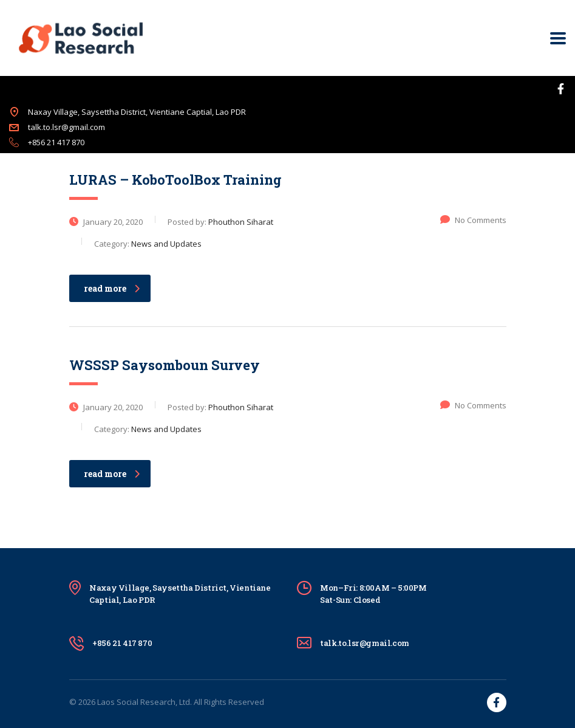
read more (112, 288)
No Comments (473, 220)
